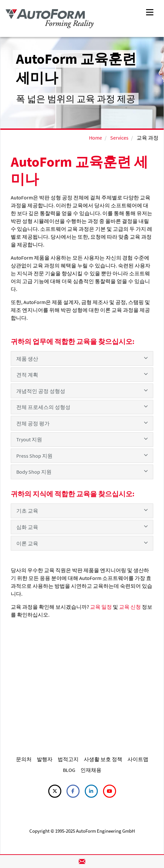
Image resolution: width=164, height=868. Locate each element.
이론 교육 (82, 543)
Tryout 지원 (82, 439)
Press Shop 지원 (82, 455)
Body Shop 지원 (82, 471)
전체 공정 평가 (82, 423)
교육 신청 (130, 607)
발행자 (45, 759)
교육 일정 (101, 607)
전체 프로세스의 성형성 (82, 407)
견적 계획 (82, 374)
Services (119, 138)
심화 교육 (82, 527)
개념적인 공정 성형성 (82, 391)
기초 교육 (82, 510)
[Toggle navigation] (150, 12)
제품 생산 (82, 358)
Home (96, 138)
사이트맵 (138, 759)
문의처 (24, 759)
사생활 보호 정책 (103, 759)
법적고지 (68, 759)
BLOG (69, 770)
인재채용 (91, 770)
